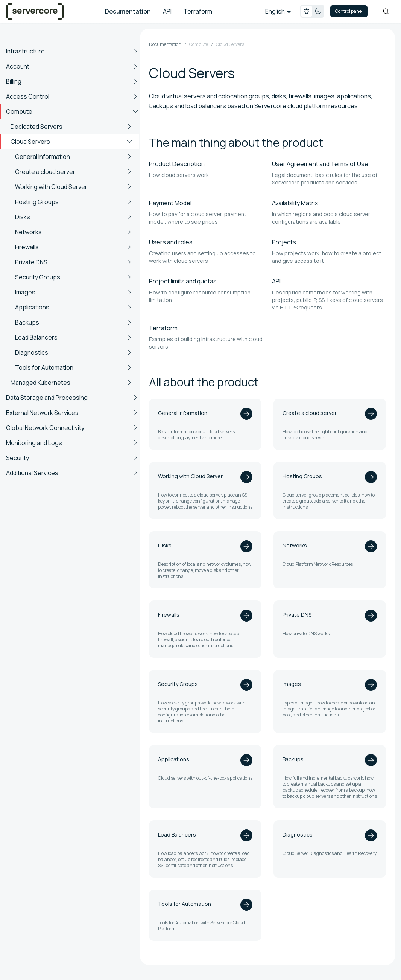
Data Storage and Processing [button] (47, 398)
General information (43, 157)
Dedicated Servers (36, 127)
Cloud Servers (30, 142)
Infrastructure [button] (25, 51)
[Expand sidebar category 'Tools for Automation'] (129, 367)
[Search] (386, 11)
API (167, 11)
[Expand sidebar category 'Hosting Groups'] (129, 202)
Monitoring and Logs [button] (34, 443)
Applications (32, 307)
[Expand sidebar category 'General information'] (129, 157)
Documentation (128, 11)
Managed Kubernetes (40, 383)
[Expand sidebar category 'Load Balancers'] (129, 337)
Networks (28, 232)
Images (25, 292)
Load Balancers (36, 337)
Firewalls (27, 247)
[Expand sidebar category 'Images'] (129, 292)
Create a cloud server (45, 172)
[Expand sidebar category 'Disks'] (129, 217)
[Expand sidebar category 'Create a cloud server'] (129, 172)
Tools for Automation (44, 367)
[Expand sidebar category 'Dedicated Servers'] (129, 127)
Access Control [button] (28, 96)
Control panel (349, 11)
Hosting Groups (37, 202)
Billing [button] (14, 81)
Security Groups (38, 277)
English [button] (275, 11)
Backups (27, 322)
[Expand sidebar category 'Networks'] (129, 232)
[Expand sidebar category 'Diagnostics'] (129, 352)
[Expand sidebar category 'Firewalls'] (129, 247)
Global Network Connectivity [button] (45, 428)
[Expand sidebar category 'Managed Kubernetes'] (129, 383)
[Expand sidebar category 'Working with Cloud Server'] (129, 187)
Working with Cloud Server (51, 187)
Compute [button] (19, 111)
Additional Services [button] (32, 473)
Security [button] (17, 458)
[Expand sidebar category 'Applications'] (129, 307)
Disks (23, 217)
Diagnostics (32, 352)
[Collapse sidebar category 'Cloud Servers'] (129, 142)
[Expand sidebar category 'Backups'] (129, 322)
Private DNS (31, 262)
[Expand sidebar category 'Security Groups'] (129, 277)
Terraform (198, 11)
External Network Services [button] (42, 413)
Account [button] (18, 66)
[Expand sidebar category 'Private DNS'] (129, 262)
